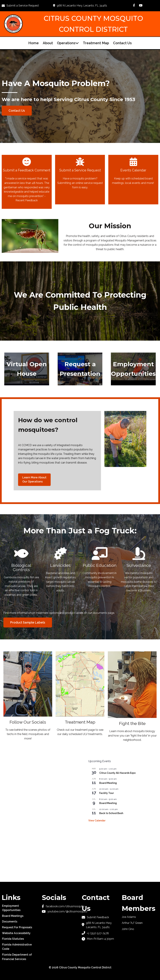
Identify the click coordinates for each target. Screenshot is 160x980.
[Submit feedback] (100, 917)
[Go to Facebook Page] (134, 5)
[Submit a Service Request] (22, 6)
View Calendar (97, 821)
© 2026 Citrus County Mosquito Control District (80, 967)
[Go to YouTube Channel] (141, 5)
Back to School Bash (111, 813)
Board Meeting (108, 783)
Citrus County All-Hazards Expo (117, 773)
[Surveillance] (139, 571)
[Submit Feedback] (27, 182)
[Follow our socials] (28, 698)
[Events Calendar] (133, 180)
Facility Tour (107, 793)
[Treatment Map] (80, 696)
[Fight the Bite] (132, 698)
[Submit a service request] (80, 180)
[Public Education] (100, 569)
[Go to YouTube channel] (60, 912)
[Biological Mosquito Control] (21, 573)
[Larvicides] (61, 571)
